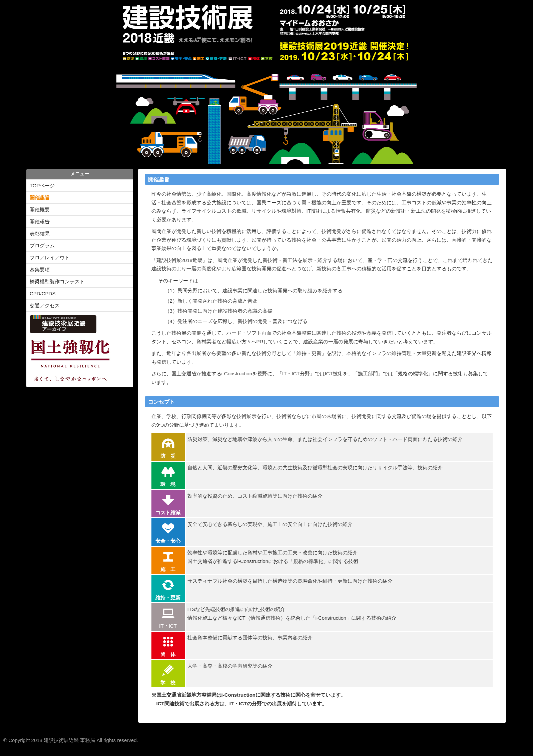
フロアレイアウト (50, 257)
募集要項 (40, 269)
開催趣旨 (40, 197)
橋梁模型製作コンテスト (57, 281)
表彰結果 (40, 233)
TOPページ (42, 185)
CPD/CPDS (43, 293)
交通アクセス (45, 305)
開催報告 (40, 221)
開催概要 (40, 209)
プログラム (42, 245)
